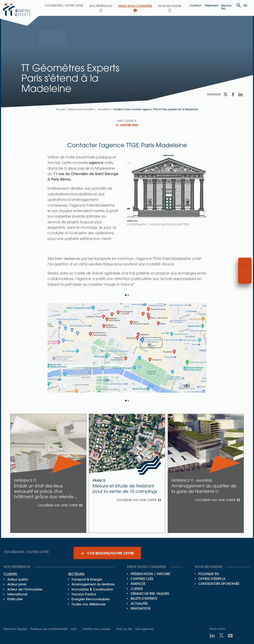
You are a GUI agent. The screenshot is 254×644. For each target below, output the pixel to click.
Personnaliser (74, 90)
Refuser (182, 90)
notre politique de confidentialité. (137, 72)
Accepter (129, 90)
